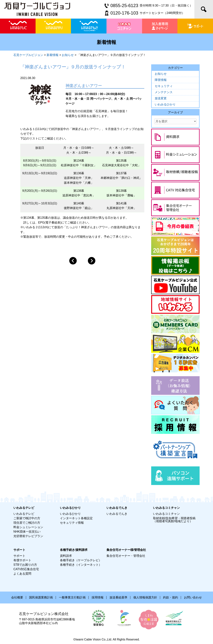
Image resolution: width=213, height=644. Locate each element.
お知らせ (161, 74)
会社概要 (17, 597)
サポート (19, 556)
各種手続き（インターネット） (81, 565)
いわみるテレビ (24, 514)
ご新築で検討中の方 (27, 518)
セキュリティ (164, 86)
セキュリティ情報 (72, 523)
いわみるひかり (165, 104)
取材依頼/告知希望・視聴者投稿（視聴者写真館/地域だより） (174, 520)
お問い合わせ (193, 597)
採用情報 (98, 597)
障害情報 (161, 80)
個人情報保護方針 (145, 597)
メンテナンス (164, 92)
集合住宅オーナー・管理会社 (126, 556)
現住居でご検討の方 (27, 523)
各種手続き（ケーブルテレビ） (81, 560)
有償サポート (22, 560)
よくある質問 (22, 574)
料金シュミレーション (28, 527)
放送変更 (161, 98)
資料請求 (66, 556)
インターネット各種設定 (76, 518)
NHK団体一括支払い (27, 532)
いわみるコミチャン (166, 514)
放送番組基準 (118, 597)
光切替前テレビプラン (28, 536)
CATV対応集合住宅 (26, 569)
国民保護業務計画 (41, 597)
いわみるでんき (117, 514)
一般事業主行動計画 (72, 597)
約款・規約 (171, 597)
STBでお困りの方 (25, 565)
